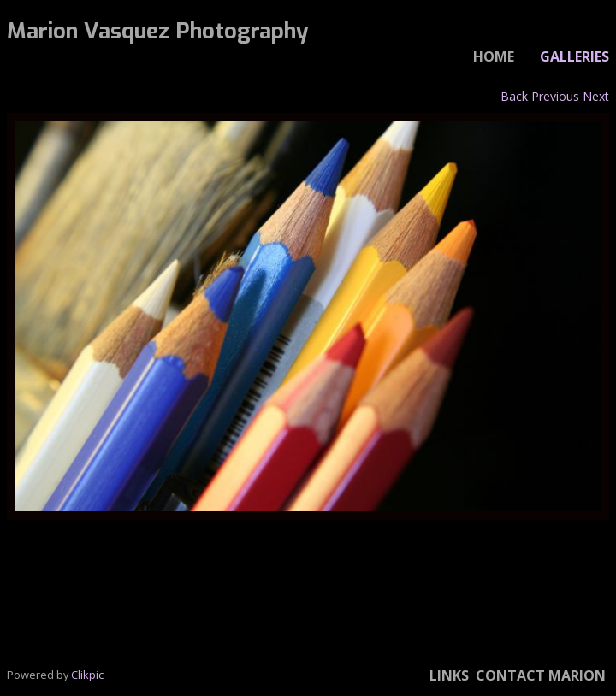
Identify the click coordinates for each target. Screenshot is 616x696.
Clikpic (87, 675)
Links (449, 675)
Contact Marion (541, 675)
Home (494, 56)
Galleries (575, 56)
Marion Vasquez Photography (158, 31)
